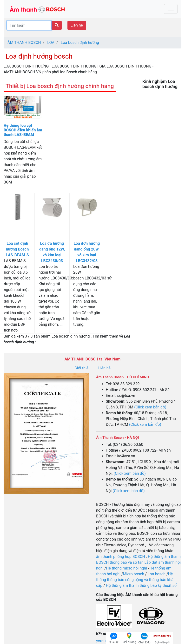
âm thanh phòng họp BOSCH (121, 557)
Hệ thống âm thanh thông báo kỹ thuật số (141, 586)
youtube (103, 641)
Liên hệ (77, 25)
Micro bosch (133, 574)
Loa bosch (157, 574)
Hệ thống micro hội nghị (126, 568)
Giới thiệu (83, 368)
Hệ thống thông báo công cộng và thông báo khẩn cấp (136, 580)
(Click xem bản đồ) (150, 407)
